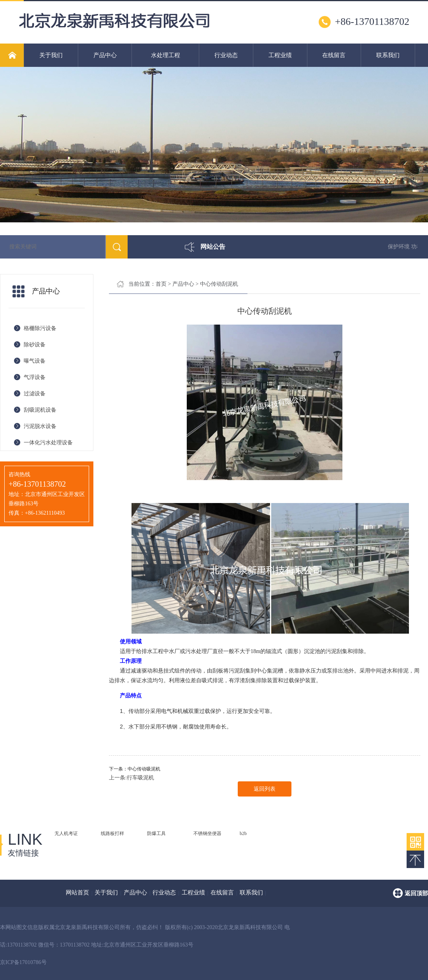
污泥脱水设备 (40, 426)
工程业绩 (280, 55)
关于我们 (51, 55)
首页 (161, 284)
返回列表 (265, 789)
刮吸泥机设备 (40, 410)
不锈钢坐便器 (207, 833)
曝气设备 (35, 361)
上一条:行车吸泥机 (132, 778)
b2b (243, 833)
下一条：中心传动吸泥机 (135, 769)
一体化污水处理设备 (48, 443)
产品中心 (105, 55)
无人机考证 (66, 833)
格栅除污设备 (40, 328)
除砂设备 (35, 345)
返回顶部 (416, 893)
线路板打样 (112, 833)
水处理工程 (166, 55)
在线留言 (334, 55)
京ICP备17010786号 (23, 962)
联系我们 (388, 55)
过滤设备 (35, 394)
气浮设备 (35, 377)
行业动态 (226, 55)
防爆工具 (156, 833)
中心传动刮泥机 (219, 284)
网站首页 (77, 893)
